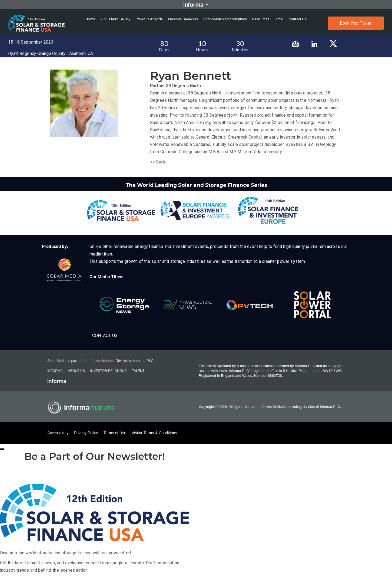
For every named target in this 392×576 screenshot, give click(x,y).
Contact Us (105, 336)
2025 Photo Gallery (115, 19)
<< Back (158, 162)
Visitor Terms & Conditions (154, 433)
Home (90, 19)
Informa (55, 371)
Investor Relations (108, 371)
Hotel (279, 19)
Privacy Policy (86, 433)
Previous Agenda (149, 19)
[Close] (2, 449)
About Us (76, 371)
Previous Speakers (183, 19)
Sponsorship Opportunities (225, 19)
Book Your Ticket (356, 23)
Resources (261, 19)
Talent (138, 371)
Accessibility (58, 433)
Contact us (298, 19)
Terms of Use (115, 433)
